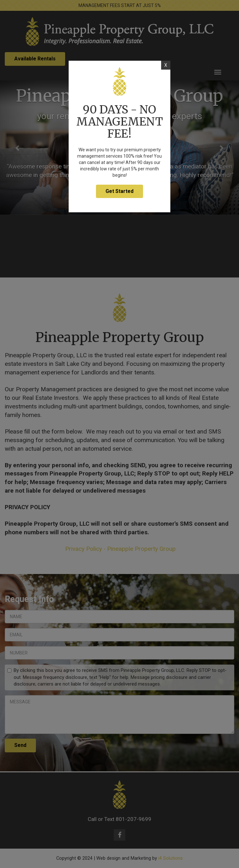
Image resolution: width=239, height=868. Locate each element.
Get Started (119, 191)
